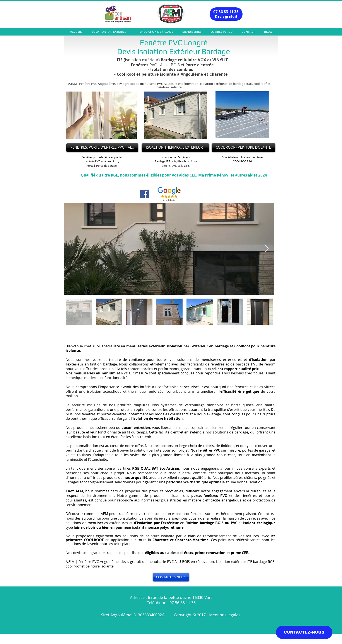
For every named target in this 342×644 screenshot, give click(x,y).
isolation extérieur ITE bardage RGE (245, 562)
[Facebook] (144, 194)
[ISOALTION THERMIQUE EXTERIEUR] (175, 148)
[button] (110, 32)
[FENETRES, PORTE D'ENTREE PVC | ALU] (102, 148)
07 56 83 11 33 (226, 12)
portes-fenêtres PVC (209, 496)
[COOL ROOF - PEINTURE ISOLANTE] (244, 148)
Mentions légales (225, 615)
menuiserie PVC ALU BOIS (169, 562)
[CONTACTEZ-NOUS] (171, 577)
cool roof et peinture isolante (90, 566)
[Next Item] (266, 249)
